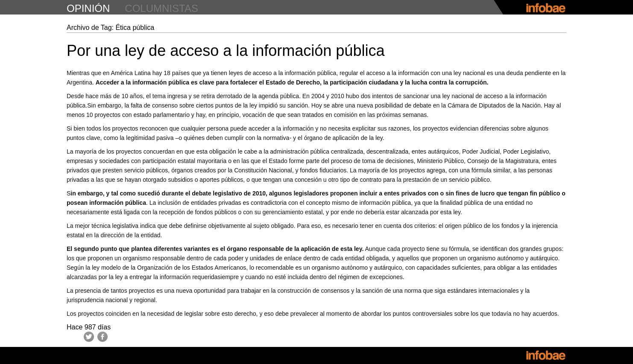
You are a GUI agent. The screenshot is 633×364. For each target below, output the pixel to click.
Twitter (89, 337)
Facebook (103, 337)
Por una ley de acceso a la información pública (226, 51)
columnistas (161, 8)
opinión (88, 8)
